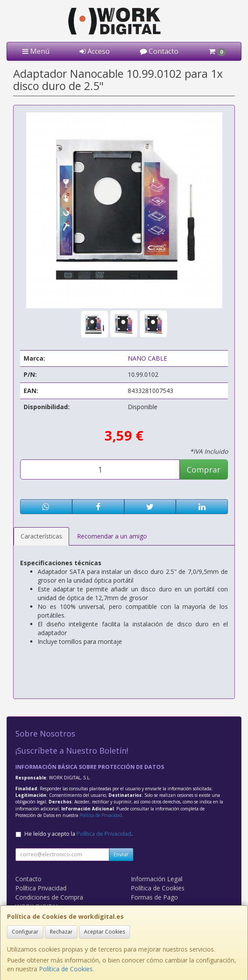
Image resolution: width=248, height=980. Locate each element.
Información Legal (157, 879)
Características (41, 536)
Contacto (159, 51)
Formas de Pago (154, 897)
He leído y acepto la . (79, 834)
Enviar (121, 854)
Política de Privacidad (101, 815)
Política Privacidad (41, 888)
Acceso (95, 51)
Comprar (204, 469)
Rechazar (61, 932)
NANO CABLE (147, 358)
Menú (36, 51)
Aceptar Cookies (105, 932)
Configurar (25, 932)
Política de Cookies (66, 969)
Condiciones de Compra (49, 897)
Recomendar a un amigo (112, 536)
